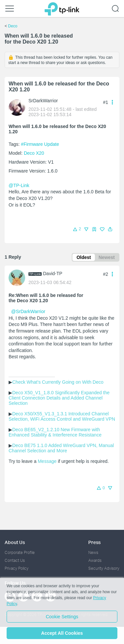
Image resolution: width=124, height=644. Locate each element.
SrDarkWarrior (43, 101)
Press (94, 542)
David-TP (53, 274)
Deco (13, 26)
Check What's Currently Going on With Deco (58, 382)
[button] (110, 229)
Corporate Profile (20, 552)
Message (47, 461)
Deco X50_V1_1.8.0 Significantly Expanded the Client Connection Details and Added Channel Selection (60, 398)
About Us (15, 542)
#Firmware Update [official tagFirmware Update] (40, 144)
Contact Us (15, 560)
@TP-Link (19, 185)
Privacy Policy (17, 568)
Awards (95, 560)
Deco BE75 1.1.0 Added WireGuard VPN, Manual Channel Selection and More (62, 448)
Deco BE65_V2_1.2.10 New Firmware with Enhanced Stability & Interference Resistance (55, 432)
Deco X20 (34, 153)
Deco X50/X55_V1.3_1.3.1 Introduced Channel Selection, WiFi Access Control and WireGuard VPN (62, 416)
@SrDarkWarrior (28, 311)
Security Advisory (104, 568)
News (93, 552)
